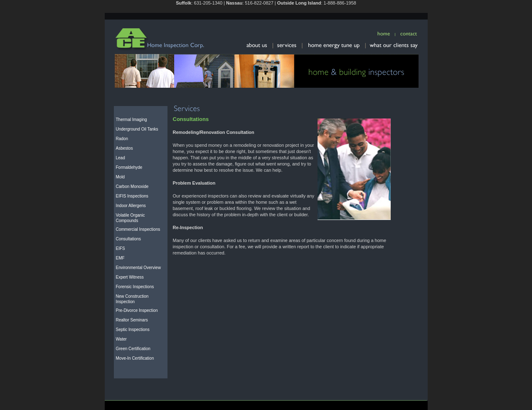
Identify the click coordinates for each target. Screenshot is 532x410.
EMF (120, 258)
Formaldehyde (129, 167)
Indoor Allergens (131, 206)
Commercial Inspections (138, 229)
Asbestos (124, 148)
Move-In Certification (135, 358)
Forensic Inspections (135, 287)
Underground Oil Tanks (137, 129)
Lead (121, 158)
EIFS (121, 248)
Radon (122, 139)
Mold (121, 177)
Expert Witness (130, 277)
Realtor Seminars (132, 320)
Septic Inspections (133, 330)
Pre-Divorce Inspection (137, 310)
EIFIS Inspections (132, 196)
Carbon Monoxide (132, 186)
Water (121, 339)
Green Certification (133, 349)
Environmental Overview (138, 268)
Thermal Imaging (132, 120)
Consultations (129, 239)
